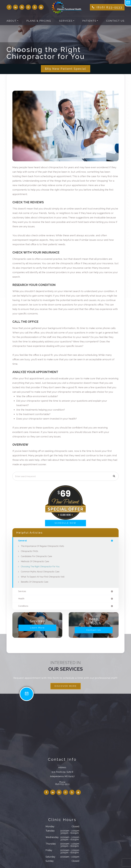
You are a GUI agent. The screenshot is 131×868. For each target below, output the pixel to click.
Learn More (37, 628)
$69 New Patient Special (66, 69)
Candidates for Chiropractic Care (37, 557)
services (22, 592)
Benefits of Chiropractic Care (35, 582)
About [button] (12, 21)
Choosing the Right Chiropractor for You (41, 567)
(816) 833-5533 (109, 7)
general (23, 541)
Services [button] (67, 21)
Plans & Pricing (39, 21)
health (21, 599)
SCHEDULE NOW (65, 523)
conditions (23, 607)
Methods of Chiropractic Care (36, 562)
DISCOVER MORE (66, 687)
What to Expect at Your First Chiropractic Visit (44, 577)
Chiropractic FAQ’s (30, 552)
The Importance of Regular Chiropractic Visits (44, 547)
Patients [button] (90, 21)
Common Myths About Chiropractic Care (41, 572)
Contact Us (115, 21)
